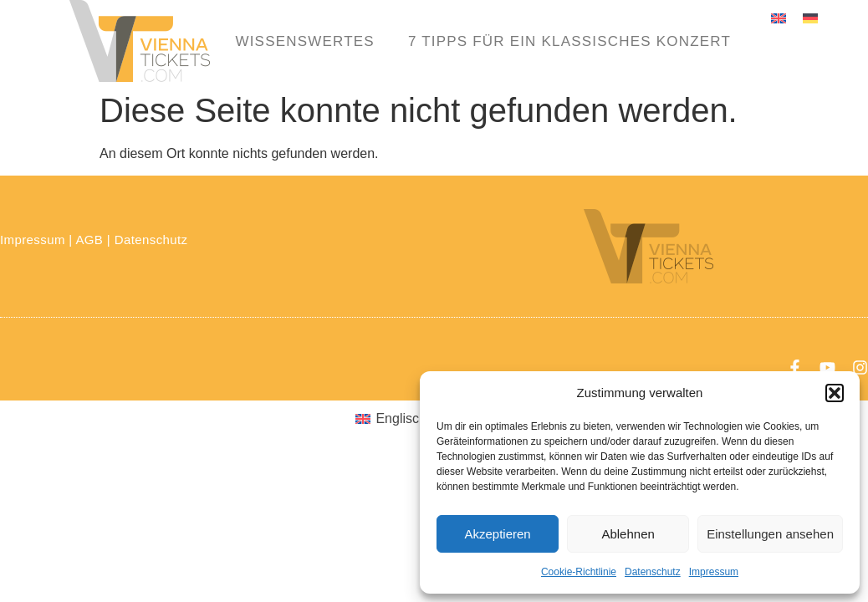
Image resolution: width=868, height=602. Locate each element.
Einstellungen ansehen (770, 534)
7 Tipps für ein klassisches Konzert (569, 41)
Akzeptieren (497, 534)
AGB (89, 240)
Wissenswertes (304, 41)
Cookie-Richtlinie (579, 572)
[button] (835, 393)
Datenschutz (653, 572)
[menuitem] (779, 18)
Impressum (714, 572)
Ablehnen (628, 534)
